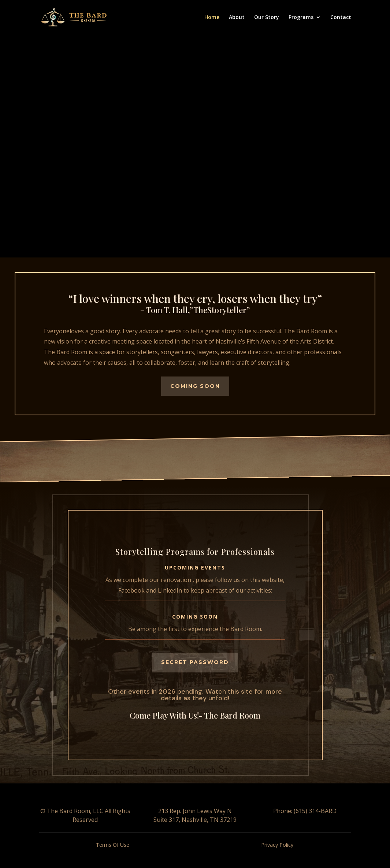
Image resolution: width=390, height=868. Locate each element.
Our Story (267, 18)
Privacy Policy (277, 845)
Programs (301, 18)
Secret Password (195, 662)
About (237, 18)
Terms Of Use (113, 845)
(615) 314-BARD (314, 811)
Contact (341, 18)
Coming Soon (195, 386)
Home (212, 18)
